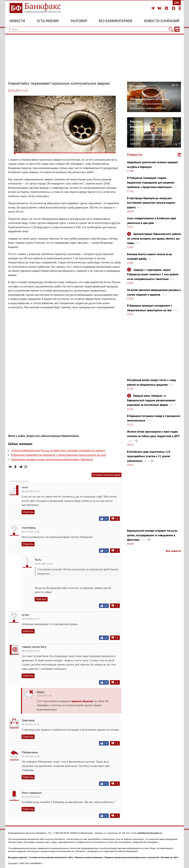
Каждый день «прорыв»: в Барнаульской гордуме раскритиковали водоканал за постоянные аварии (151, 400)
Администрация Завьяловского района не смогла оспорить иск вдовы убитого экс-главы (154, 238)
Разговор (79, 21)
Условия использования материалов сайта (51, 857)
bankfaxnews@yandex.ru (150, 833)
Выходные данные (18, 857)
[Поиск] (171, 29)
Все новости (173, 551)
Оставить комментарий (106, 475)
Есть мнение (48, 21)
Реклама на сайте (170, 857)
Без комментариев (116, 21)
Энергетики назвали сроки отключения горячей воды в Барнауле (52, 459)
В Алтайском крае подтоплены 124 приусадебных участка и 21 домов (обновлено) (149, 456)
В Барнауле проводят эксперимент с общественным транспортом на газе (59, 455)
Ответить (28, 512)
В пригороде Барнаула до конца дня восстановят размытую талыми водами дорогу (151, 203)
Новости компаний (162, 21)
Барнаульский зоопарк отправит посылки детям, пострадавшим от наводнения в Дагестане (152, 535)
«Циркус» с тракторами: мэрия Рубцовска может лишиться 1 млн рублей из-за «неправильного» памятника (153, 274)
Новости (17, 21)
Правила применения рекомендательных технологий (132, 857)
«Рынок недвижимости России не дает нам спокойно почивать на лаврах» (58, 450)
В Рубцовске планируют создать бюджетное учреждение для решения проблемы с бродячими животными (151, 182)
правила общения (82, 701)
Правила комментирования (89, 857)
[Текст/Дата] (177, 29)
